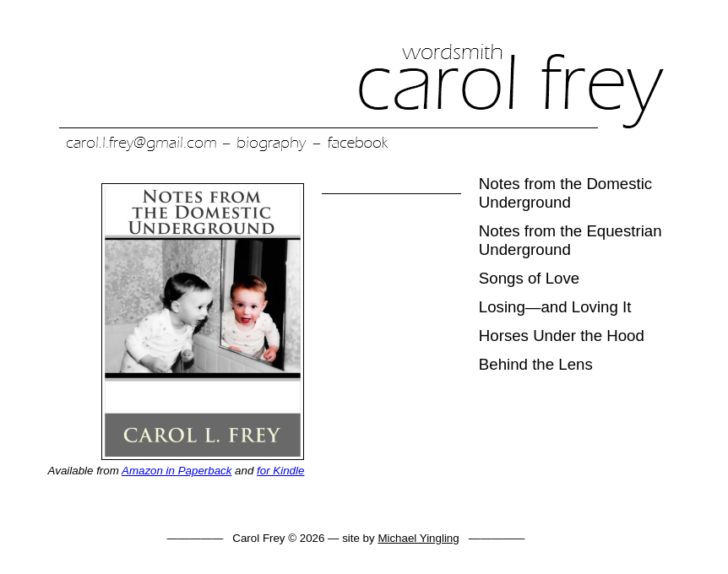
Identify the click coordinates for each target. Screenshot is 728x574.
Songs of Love (529, 278)
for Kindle (280, 471)
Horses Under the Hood (562, 336)
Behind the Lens (536, 364)
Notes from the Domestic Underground (565, 193)
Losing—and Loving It (555, 307)
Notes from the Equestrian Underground (570, 240)
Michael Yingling (418, 538)
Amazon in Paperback (177, 471)
